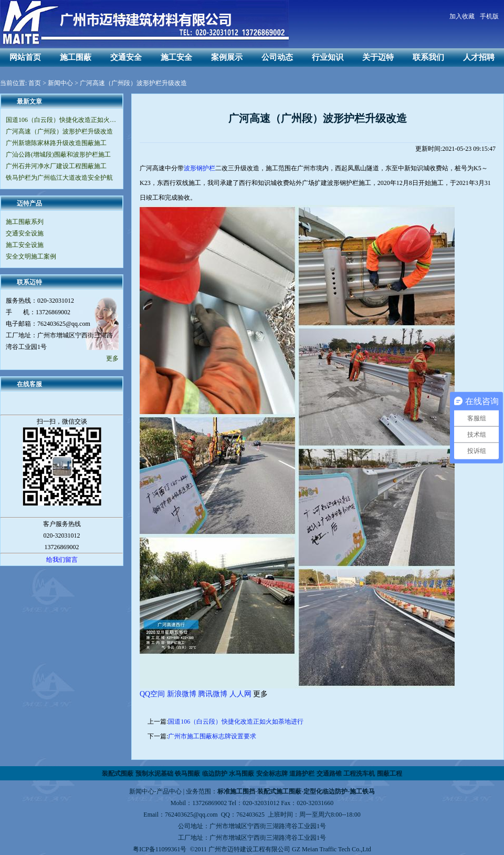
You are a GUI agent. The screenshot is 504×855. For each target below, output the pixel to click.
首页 (35, 83)
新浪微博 (182, 694)
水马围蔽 (241, 774)
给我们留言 (62, 560)
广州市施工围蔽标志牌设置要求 (212, 736)
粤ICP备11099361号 (160, 849)
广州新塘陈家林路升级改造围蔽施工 (56, 143)
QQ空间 (152, 694)
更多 (112, 358)
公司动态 (277, 57)
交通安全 (126, 57)
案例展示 (227, 57)
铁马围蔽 (187, 774)
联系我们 (428, 57)
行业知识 (328, 57)
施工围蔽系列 (25, 222)
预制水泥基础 (154, 774)
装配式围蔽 (118, 774)
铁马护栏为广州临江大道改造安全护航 (59, 178)
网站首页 (25, 57)
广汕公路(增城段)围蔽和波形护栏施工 (58, 154)
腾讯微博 (213, 694)
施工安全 (176, 57)
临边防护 (215, 774)
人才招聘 (479, 57)
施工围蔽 (76, 57)
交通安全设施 (25, 233)
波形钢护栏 (199, 168)
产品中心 (169, 791)
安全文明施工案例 (31, 256)
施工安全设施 (25, 245)
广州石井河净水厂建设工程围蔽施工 (56, 166)
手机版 (489, 16)
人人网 (240, 694)
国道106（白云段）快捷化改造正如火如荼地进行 (62, 120)
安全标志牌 (272, 774)
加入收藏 (462, 16)
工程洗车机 (359, 774)
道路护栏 (302, 774)
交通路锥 (329, 774)
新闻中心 (60, 83)
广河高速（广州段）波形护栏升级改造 (59, 131)
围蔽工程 (390, 774)
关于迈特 (378, 57)
